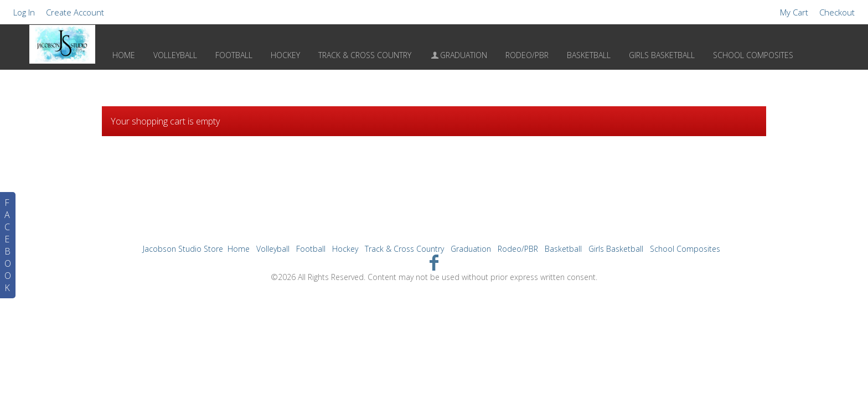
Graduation (459, 55)
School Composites (753, 55)
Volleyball (175, 55)
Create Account (75, 12)
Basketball (589, 55)
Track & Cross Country (365, 55)
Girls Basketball (662, 55)
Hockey (285, 55)
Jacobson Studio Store (183, 249)
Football (234, 55)
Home (124, 55)
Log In (24, 12)
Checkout (837, 12)
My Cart (795, 12)
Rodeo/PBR (527, 55)
